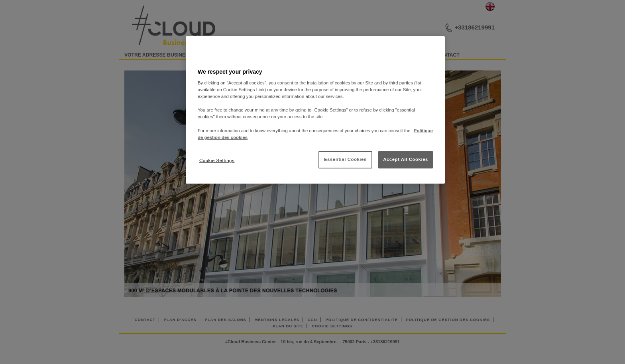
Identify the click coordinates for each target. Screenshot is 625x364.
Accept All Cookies (406, 159)
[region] (315, 110)
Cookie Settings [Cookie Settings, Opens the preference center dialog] (217, 160)
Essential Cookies (345, 159)
